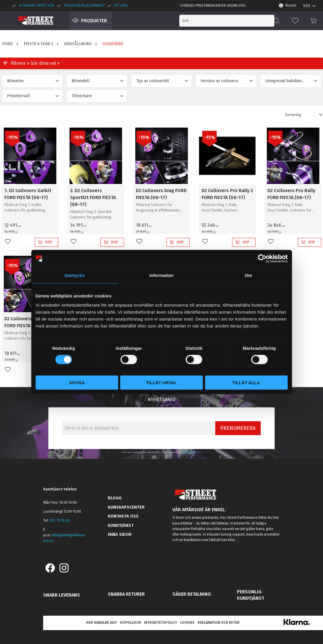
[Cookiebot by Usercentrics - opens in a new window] (262, 259)
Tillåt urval (161, 382)
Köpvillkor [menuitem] (131, 623)
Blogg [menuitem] (291, 5)
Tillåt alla (246, 382)
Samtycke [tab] (75, 275)
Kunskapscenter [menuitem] (126, 507)
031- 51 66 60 (60, 520)
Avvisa (77, 382)
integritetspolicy (191, 452)
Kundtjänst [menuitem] (121, 525)
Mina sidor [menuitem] (120, 534)
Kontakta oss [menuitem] (123, 516)
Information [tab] (162, 275)
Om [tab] (248, 275)
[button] (295, 21)
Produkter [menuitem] (94, 21)
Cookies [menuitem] (187, 623)
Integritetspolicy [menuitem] (160, 623)
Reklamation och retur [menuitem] (219, 623)
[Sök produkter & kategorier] (227, 21)
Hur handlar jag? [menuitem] (102, 623)
